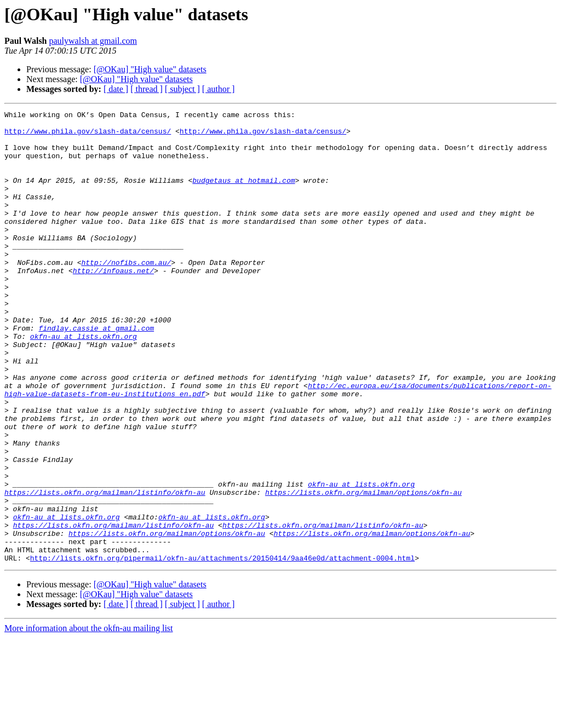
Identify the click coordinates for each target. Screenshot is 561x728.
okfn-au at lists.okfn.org (84, 382)
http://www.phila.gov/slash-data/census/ (88, 136)
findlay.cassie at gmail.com (96, 372)
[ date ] (116, 89)
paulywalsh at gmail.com (93, 41)
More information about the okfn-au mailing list (89, 718)
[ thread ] (147, 89)
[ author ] (219, 89)
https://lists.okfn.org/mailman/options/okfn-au (363, 569)
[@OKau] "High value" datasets (150, 69)
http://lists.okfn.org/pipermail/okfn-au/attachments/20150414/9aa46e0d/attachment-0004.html (222, 648)
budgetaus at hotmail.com (244, 195)
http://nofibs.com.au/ (126, 293)
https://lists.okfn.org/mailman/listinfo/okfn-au (105, 569)
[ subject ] (182, 89)
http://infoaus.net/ (113, 303)
